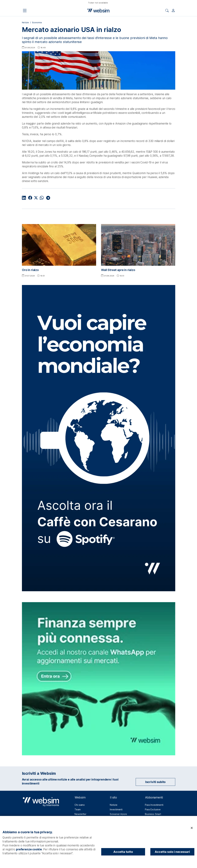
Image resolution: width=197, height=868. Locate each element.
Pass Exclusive (153, 809)
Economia (37, 22)
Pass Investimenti (154, 805)
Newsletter (80, 814)
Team (77, 809)
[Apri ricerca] (167, 11)
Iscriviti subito (155, 782)
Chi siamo (80, 805)
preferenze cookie (29, 849)
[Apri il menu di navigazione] (25, 11)
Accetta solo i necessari (172, 852)
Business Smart (153, 814)
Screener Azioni (118, 814)
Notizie (25, 22)
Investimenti (116, 809)
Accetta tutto (123, 852)
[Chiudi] (192, 828)
